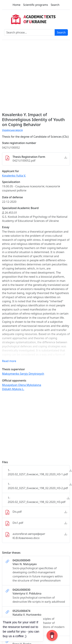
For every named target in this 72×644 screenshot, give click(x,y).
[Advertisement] (32, 427)
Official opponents (14, 381)
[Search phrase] (29, 32)
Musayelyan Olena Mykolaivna (22, 385)
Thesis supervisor (13, 369)
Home (16, 5)
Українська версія (12, 130)
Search (55, 5)
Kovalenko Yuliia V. (14, 176)
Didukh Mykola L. (13, 389)
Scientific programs (36, 5)
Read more (9, 361)
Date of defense (12, 197)
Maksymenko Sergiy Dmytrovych (23, 374)
